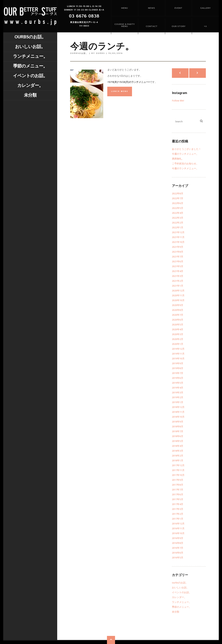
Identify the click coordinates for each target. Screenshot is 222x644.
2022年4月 (178, 213)
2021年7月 (178, 257)
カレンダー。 (30, 86)
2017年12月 (178, 465)
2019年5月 (178, 383)
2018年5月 (178, 441)
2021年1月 (178, 286)
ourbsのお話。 (30, 37)
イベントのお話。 (30, 76)
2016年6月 (178, 553)
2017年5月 (178, 499)
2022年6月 (178, 203)
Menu (124, 8)
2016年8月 (178, 543)
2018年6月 (178, 436)
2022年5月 (178, 208)
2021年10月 (178, 242)
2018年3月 (178, 451)
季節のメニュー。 (30, 66)
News (151, 8)
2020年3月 (178, 334)
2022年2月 (178, 223)
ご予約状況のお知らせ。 (185, 164)
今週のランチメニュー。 (185, 154)
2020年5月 (178, 325)
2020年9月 (178, 305)
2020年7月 (178, 315)
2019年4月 (178, 388)
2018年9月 (178, 422)
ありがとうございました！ (186, 149)
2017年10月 (178, 475)
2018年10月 (178, 417)
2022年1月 (178, 228)
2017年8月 (178, 485)
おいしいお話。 (30, 47)
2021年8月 (178, 252)
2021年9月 (178, 247)
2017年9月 (178, 480)
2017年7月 (178, 490)
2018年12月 (178, 407)
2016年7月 (178, 548)
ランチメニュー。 (30, 57)
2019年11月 (178, 354)
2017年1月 (178, 519)
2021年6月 (178, 261)
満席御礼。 (178, 159)
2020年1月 (178, 344)
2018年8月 (178, 427)
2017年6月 (178, 494)
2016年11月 (178, 528)
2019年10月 (178, 359)
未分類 (30, 95)
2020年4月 (178, 329)
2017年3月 (178, 509)
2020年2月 (178, 339)
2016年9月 (178, 538)
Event (178, 8)
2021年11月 (178, 237)
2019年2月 (178, 397)
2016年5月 (178, 558)
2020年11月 (178, 295)
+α (205, 26)
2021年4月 (178, 271)
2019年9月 (178, 363)
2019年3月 (178, 393)
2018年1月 (178, 461)
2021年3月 (178, 276)
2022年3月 (178, 218)
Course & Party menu (124, 25)
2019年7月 (178, 373)
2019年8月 (178, 368)
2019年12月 (178, 349)
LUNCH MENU (120, 91)
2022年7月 (178, 198)
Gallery (205, 8)
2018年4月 (178, 446)
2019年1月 (178, 402)
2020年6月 (178, 320)
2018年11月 (178, 412)
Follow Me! (178, 101)
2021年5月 (178, 266)
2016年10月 (178, 533)
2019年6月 (178, 378)
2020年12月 (178, 291)
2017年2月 (178, 514)
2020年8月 (178, 310)
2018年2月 (178, 456)
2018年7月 (178, 431)
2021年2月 (178, 281)
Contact (152, 26)
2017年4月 (178, 504)
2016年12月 (178, 524)
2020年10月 (178, 300)
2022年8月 (178, 194)
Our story (178, 26)
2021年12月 (178, 232)
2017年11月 (178, 470)
